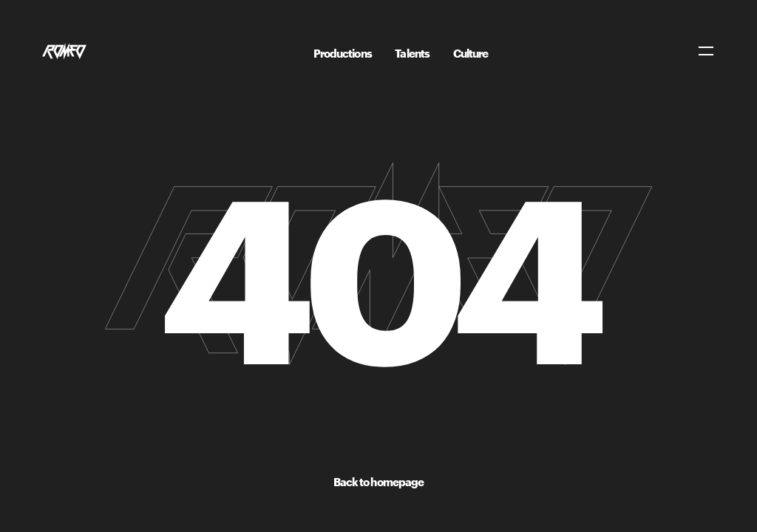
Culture (471, 53)
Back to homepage (379, 482)
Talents (412, 53)
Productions (343, 53)
